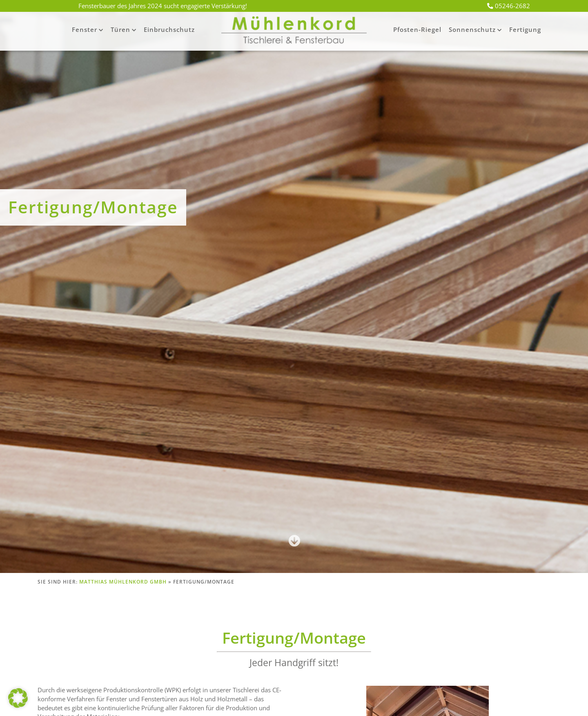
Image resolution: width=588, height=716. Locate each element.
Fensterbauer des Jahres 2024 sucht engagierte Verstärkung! (163, 6)
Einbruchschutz (169, 30)
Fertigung (525, 30)
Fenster (85, 30)
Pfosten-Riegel (417, 30)
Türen (120, 30)
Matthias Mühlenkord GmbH (123, 582)
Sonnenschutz (472, 30)
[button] (18, 698)
